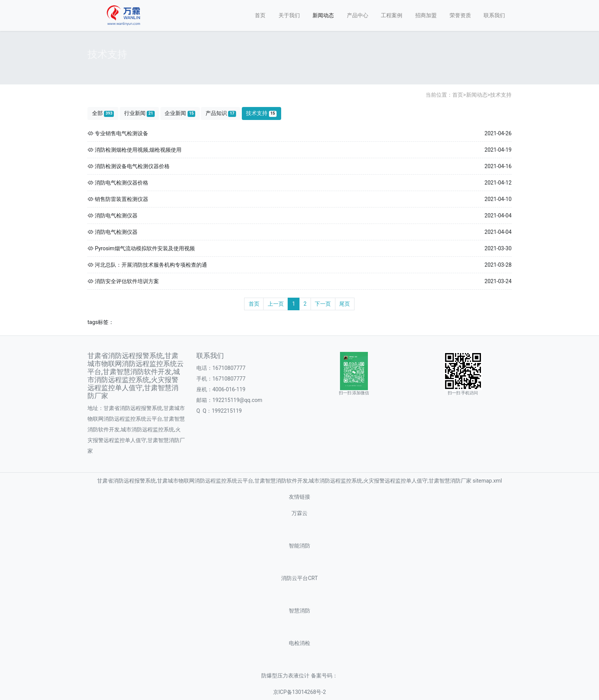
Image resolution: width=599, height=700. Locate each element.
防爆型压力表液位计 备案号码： (299, 676)
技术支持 (501, 95)
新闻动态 (323, 15)
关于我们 (289, 15)
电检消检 (299, 643)
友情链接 (299, 497)
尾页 (345, 304)
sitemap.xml (299, 581)
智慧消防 (299, 611)
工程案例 (392, 15)
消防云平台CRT (299, 578)
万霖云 (299, 513)
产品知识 (221, 113)
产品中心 (358, 15)
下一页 (323, 304)
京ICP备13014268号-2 (299, 692)
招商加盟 (426, 15)
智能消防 (299, 546)
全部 (103, 113)
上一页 (276, 304)
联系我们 (494, 15)
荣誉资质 (460, 15)
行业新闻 (139, 113)
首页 (260, 15)
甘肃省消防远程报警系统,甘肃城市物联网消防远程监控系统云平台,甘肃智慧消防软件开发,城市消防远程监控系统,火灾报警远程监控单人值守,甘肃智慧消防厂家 (284, 481)
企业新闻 (180, 113)
